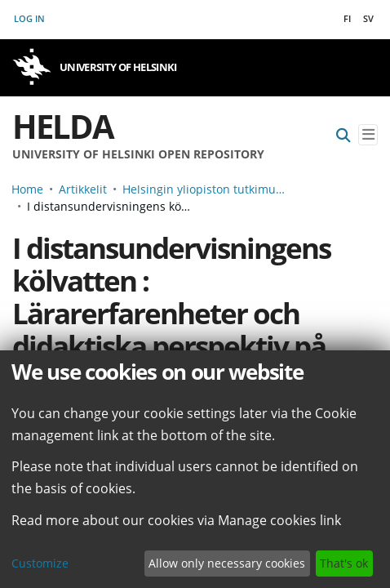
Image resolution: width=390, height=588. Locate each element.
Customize (40, 563)
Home (27, 189)
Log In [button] (30, 18)
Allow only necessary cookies (227, 563)
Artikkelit (83, 189)
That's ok (344, 563)
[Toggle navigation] (368, 135)
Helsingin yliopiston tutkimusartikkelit (204, 189)
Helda (63, 126)
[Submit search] (343, 135)
